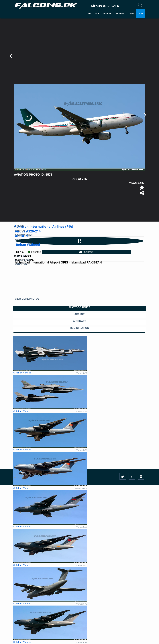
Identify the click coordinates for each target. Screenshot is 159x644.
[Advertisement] (80, 207)
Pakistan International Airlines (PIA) (44, 226)
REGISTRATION (79, 328)
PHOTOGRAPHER (80, 307)
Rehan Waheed (28, 245)
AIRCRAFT (80, 321)
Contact (86, 252)
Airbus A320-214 (28, 231)
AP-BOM (22, 236)
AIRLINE (80, 314)
